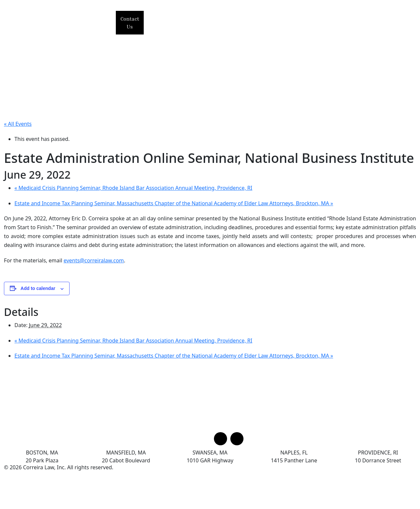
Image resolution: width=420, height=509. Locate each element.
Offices (373, 27)
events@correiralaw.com (94, 260)
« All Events (18, 124)
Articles (169, 27)
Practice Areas (252, 18)
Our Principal (203, 18)
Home (166, 18)
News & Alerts (364, 18)
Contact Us (130, 23)
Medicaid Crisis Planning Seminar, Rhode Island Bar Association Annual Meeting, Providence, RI (133, 188)
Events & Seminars (308, 18)
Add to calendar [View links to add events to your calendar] (38, 288)
